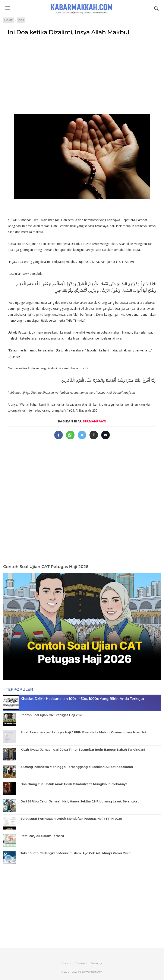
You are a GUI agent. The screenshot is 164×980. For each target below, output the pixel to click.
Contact (81, 963)
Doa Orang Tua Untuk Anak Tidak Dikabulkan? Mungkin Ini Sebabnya (74, 784)
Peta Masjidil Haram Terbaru (42, 836)
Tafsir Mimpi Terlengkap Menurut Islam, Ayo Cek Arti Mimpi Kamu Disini (76, 853)
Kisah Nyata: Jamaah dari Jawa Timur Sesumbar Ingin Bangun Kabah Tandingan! (83, 750)
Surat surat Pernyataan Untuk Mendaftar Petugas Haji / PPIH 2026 (71, 819)
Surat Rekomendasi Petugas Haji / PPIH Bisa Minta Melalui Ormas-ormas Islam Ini (83, 732)
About (67, 963)
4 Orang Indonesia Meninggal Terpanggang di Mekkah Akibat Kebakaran (77, 767)
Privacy (97, 963)
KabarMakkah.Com (90, 972)
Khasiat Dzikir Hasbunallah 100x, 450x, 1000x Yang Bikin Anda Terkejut (82, 699)
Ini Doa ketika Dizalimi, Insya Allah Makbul (68, 32)
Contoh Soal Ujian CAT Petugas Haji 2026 (46, 567)
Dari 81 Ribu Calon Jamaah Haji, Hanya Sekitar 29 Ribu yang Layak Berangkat (80, 801)
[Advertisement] (82, 74)
